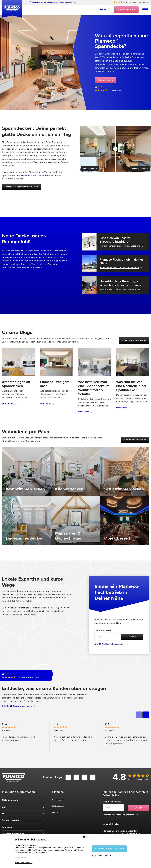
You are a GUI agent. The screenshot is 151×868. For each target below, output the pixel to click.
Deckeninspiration (11, 820)
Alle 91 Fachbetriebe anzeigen (111, 644)
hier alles (39, 172)
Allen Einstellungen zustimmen (109, 849)
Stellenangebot (58, 806)
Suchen (132, 637)
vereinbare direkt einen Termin (36, 176)
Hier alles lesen (105, 80)
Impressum (7, 827)
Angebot (126, 10)
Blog (4, 807)
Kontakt (55, 812)
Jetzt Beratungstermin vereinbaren (22, 187)
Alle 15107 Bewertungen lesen (19, 706)
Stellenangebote (10, 800)
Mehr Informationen (24, 863)
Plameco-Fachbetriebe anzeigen (120, 815)
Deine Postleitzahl (103, 631)
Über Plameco (58, 800)
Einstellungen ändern (101, 855)
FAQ (4, 814)
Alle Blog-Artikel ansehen (134, 341)
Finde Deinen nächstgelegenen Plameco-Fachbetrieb (53, 2)
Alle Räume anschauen (135, 440)
